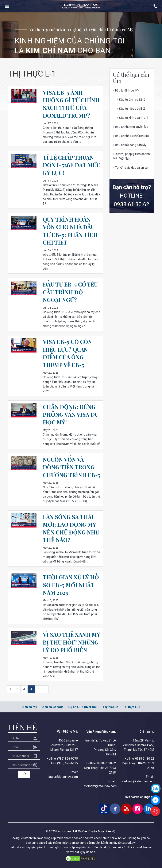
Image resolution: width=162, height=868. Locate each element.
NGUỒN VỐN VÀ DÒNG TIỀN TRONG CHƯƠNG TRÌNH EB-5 (72, 467)
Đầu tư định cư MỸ (126, 90)
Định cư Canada (53, 707)
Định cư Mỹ (29, 707)
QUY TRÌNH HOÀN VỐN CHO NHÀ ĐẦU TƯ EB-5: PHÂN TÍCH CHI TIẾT (70, 231)
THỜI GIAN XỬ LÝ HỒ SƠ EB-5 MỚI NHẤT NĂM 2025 (71, 585)
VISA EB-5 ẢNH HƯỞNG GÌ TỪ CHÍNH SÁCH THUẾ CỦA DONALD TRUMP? (71, 104)
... (45, 689)
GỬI (24, 774)
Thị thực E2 (110, 707)
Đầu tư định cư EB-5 (131, 100)
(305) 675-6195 (67, 763)
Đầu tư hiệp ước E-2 (131, 109)
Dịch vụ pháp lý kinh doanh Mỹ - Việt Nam (131, 156)
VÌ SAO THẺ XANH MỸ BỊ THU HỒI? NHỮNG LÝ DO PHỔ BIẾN (72, 642)
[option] (81, 35)
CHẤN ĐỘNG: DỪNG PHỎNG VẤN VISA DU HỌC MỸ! (71, 414)
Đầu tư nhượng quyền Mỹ (130, 127)
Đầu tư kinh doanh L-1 (133, 118)
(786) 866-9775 (67, 759)
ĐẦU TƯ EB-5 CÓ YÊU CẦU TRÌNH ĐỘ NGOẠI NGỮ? (70, 292)
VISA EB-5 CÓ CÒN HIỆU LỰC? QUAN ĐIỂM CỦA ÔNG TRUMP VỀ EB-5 (67, 353)
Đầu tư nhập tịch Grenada (131, 136)
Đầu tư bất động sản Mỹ (130, 145)
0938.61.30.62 (132, 204)
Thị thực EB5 (132, 707)
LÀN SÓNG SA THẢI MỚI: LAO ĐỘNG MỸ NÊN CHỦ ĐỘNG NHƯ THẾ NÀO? (71, 528)
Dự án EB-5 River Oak (83, 707)
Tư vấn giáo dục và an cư (130, 168)
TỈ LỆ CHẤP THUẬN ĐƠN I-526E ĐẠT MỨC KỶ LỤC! (72, 165)
